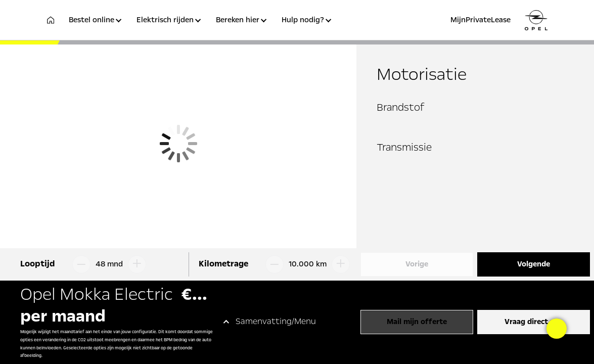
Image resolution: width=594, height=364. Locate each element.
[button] (97, 26)
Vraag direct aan (534, 322)
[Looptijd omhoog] (139, 264)
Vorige (417, 264)
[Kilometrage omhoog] (343, 264)
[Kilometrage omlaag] (272, 264)
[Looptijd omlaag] (79, 264)
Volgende (534, 264)
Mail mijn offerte (417, 322)
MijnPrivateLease (481, 20)
